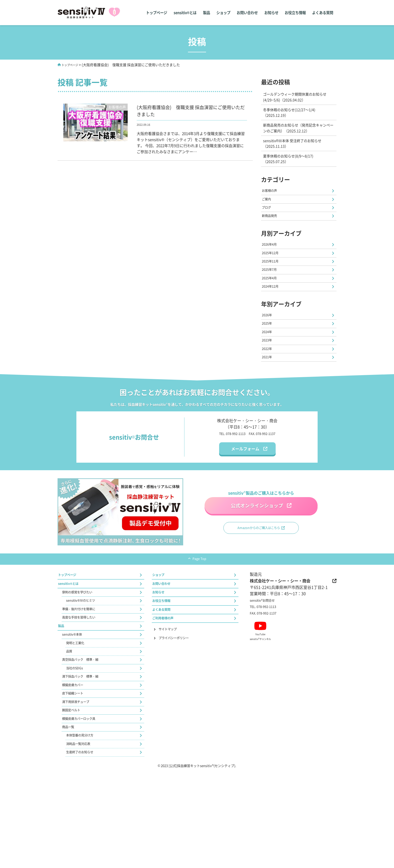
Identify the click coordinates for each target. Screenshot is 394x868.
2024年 (269, 366)
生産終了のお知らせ (84, 849)
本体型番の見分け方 (84, 828)
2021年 (269, 398)
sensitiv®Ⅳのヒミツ (85, 656)
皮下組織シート (76, 774)
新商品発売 (272, 230)
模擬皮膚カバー (76, 763)
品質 (70, 720)
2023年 (269, 377)
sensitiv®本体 (75, 699)
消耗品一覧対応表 (82, 838)
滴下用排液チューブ (80, 785)
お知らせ (270, 13)
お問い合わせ (245, 13)
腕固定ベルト (74, 796)
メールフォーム (245, 491)
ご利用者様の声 (167, 678)
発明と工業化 (78, 710)
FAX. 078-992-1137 (267, 475)
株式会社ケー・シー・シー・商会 (289, 629)
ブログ (268, 219)
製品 (203, 13)
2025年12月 (273, 271)
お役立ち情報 (294, 13)
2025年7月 (272, 292)
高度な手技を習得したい (84, 677)
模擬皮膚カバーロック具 (84, 806)
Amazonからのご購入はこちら (258, 573)
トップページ (152, 13)
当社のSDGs (77, 742)
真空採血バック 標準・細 (86, 731)
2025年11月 (273, 282)
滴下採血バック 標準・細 (86, 753)
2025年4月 (272, 303)
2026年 (269, 345)
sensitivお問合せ (266, 649)
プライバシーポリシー (180, 702)
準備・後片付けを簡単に (84, 667)
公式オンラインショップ (256, 546)
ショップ (220, 13)
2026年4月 (272, 261)
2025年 (269, 356)
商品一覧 (70, 817)
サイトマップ (172, 691)
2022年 (269, 388)
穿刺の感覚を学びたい (82, 645)
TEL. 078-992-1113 (228, 475)
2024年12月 (273, 314)
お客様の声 (272, 197)
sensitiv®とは (181, 13)
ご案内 (268, 208)
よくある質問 (322, 13)
